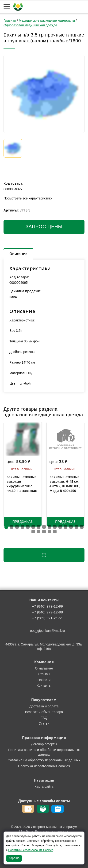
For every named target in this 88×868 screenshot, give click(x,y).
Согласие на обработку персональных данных (44, 760)
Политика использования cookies (44, 766)
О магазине (44, 668)
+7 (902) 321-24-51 (47, 618)
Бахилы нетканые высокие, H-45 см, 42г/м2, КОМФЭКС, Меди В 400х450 (65, 484)
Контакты (44, 685)
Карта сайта (44, 787)
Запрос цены (44, 227)
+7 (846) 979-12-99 (47, 606)
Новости (44, 680)
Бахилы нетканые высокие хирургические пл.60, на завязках (22, 484)
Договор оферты (44, 744)
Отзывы (44, 674)
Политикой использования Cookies (31, 850)
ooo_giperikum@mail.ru (47, 631)
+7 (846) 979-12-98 (47, 612)
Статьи (44, 723)
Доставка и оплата (44, 706)
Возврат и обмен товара (44, 712)
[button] (6, 527)
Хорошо (14, 858)
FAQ (44, 718)
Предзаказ (23, 522)
